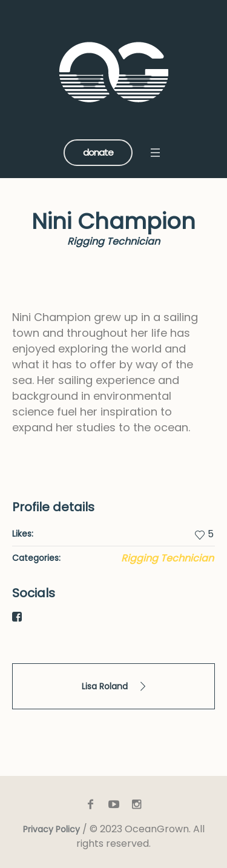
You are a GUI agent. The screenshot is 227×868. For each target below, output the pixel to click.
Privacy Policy (51, 829)
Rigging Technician (167, 558)
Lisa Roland (105, 686)
